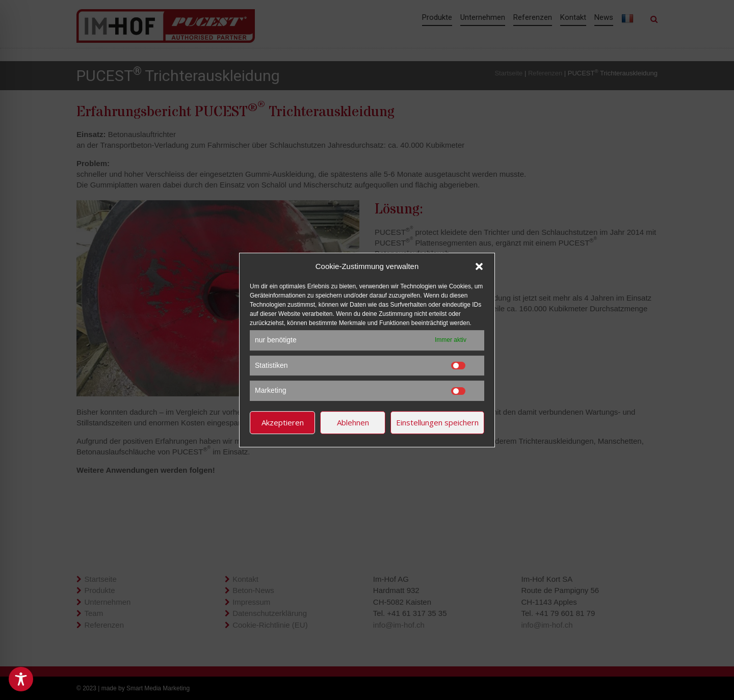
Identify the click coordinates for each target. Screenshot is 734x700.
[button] (479, 266)
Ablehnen (353, 422)
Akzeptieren (283, 422)
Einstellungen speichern (437, 422)
